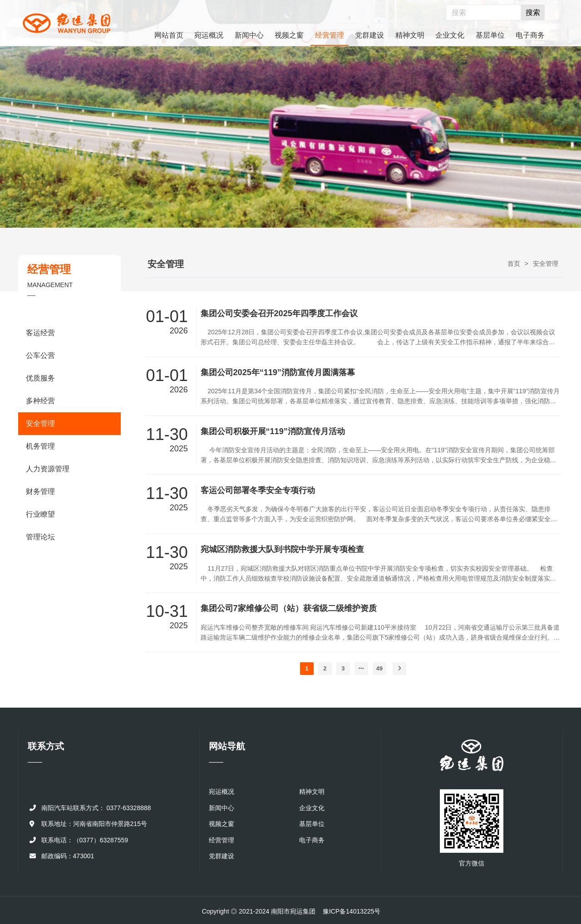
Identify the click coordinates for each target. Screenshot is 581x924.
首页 (514, 264)
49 (379, 668)
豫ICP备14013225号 (352, 911)
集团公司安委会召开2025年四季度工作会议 (279, 313)
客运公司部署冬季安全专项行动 (258, 490)
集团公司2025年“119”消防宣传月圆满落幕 (278, 372)
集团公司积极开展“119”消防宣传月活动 (273, 431)
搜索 (533, 12)
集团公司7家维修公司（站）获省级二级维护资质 (289, 608)
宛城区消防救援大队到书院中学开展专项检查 (282, 549)
